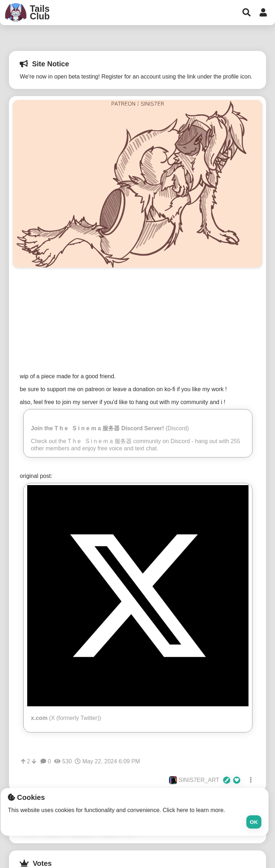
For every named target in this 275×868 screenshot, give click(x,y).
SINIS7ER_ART (205, 780)
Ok (254, 822)
